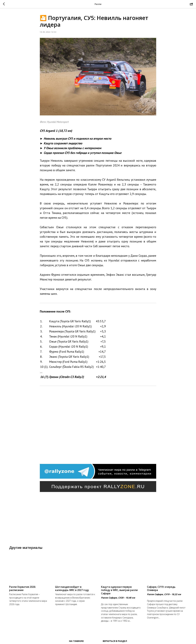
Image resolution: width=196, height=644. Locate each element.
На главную (76, 641)
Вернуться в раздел (115, 641)
